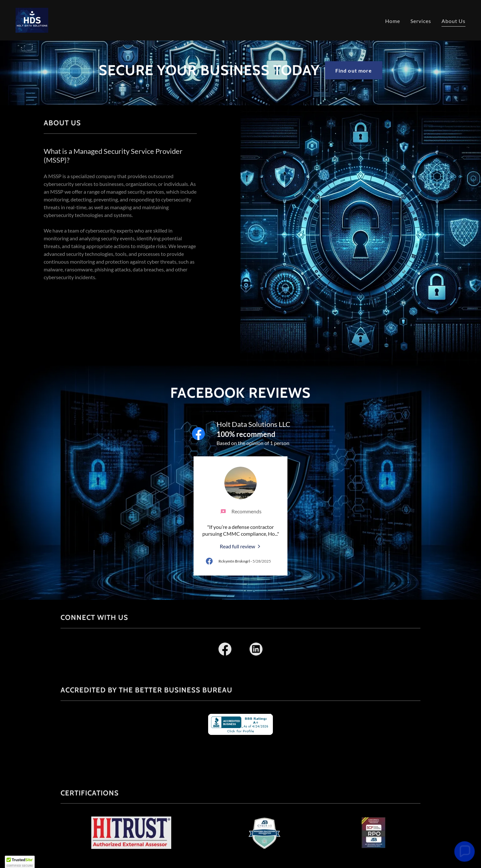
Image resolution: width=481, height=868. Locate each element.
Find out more (353, 70)
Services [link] (421, 21)
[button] (20, 862)
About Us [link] (453, 21)
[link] (32, 20)
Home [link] (393, 21)
